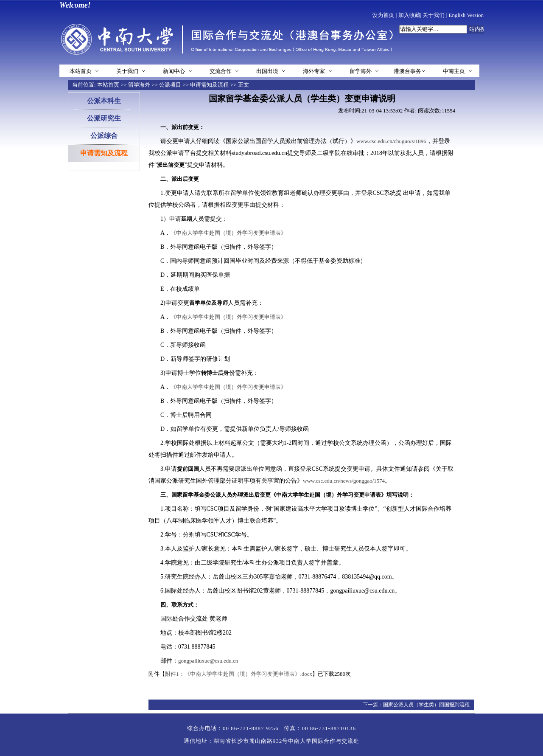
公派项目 (170, 85)
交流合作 (221, 71)
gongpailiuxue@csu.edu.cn (208, 661)
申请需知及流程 (209, 85)
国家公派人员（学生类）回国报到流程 (426, 705)
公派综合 (104, 136)
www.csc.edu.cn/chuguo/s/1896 (391, 141)
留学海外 (361, 71)
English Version (466, 15)
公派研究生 (104, 118)
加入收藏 (409, 15)
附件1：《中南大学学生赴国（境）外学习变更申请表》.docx (239, 674)
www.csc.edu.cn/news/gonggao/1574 (344, 481)
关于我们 (434, 15)
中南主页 (454, 71)
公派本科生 (104, 101)
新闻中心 (174, 71)
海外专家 (314, 71)
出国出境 (267, 71)
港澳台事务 (407, 71)
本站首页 (81, 71)
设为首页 (383, 15)
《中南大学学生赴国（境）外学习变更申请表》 (228, 233)
